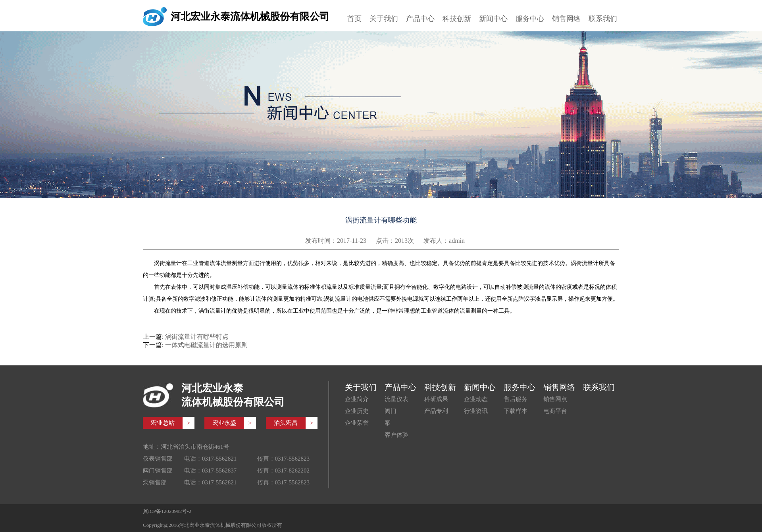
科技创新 (457, 19)
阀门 (391, 411)
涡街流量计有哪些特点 (197, 337)
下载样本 (516, 411)
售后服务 (516, 399)
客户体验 (396, 435)
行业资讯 (476, 411)
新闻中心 (493, 19)
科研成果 (436, 399)
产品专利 (436, 411)
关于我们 (384, 19)
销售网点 (555, 399)
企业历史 (357, 411)
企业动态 (476, 399)
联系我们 (603, 19)
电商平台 (555, 411)
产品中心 (420, 19)
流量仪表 (396, 399)
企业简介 (357, 399)
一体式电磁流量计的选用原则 (206, 345)
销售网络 (566, 19)
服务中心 (530, 19)
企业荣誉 (357, 423)
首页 (354, 19)
